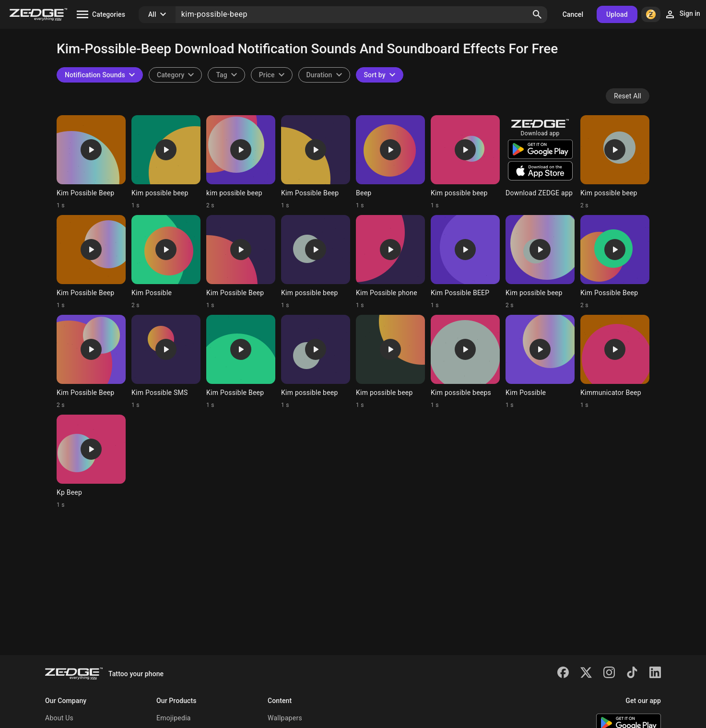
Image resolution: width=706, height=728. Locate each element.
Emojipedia (174, 718)
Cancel (573, 14)
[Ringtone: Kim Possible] (166, 262)
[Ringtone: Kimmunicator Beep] (615, 362)
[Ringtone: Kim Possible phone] (390, 262)
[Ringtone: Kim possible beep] (166, 162)
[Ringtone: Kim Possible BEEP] (465, 262)
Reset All (628, 96)
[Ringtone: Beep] (390, 162)
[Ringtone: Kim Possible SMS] (166, 362)
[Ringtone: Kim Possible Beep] (91, 162)
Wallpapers (285, 718)
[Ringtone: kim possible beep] (241, 162)
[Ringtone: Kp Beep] (91, 462)
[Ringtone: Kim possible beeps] (465, 362)
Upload (617, 14)
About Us (59, 718)
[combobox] (226, 75)
